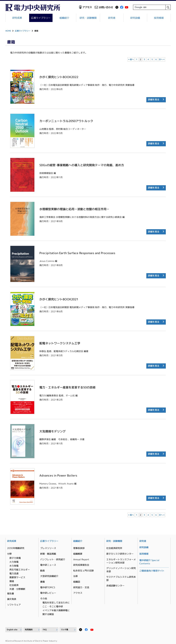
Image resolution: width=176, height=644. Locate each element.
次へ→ (162, 59)
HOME (8, 31)
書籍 (42, 582)
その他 (44, 598)
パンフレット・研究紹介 (53, 559)
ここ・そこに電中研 (53, 606)
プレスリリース (48, 548)
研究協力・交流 (81, 587)
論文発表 (12, 599)
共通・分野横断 (17, 589)
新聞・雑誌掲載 (48, 554)
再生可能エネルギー (20, 570)
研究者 (112, 18)
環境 (12, 581)
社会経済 (14, 585)
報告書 (11, 593)
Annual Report (81, 559)
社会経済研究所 (114, 548)
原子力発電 (15, 558)
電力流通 (14, 573)
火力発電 (14, 562)
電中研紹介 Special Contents (149, 562)
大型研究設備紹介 (49, 576)
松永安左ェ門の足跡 (83, 571)
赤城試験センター (115, 586)
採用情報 (159, 18)
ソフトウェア (14, 605)
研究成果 (17, 18)
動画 (42, 571)
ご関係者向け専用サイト (152, 571)
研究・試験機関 (88, 18)
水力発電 (14, 566)
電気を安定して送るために (56, 603)
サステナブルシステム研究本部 (121, 578)
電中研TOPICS (48, 587)
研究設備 (135, 18)
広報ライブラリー (41, 18)
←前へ (131, 59)
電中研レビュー (48, 593)
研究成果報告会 (81, 565)
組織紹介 (65, 18)
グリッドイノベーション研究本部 (121, 570)
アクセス (78, 593)
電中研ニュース (48, 565)
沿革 (76, 576)
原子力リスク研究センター (120, 554)
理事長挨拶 (79, 548)
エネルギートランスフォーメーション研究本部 (121, 561)
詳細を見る (154, 99)
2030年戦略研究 (16, 548)
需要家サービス (17, 577)
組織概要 (78, 554)
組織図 (77, 582)
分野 (9, 554)
